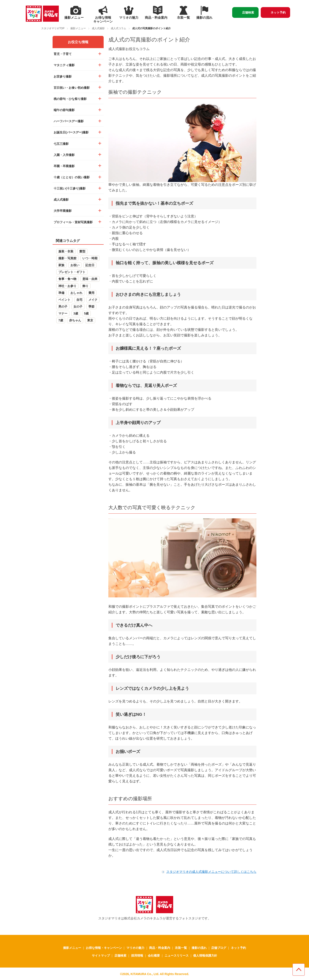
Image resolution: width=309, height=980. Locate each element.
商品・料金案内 (160, 948)
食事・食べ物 (67, 279)
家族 (61, 265)
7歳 (61, 320)
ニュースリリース (177, 956)
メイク (93, 300)
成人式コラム (118, 28)
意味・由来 (90, 279)
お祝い (75, 265)
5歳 (86, 313)
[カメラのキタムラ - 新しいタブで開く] (51, 14)
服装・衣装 (66, 251)
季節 (91, 307)
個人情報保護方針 (205, 956)
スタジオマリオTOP (53, 28)
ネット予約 (278, 12)
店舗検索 (248, 12)
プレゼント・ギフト (72, 272)
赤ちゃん (75, 320)
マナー (63, 313)
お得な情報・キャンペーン (104, 948)
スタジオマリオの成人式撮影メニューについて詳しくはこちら (211, 872)
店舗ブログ (219, 948)
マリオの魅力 (135, 948)
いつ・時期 (90, 258)
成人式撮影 (98, 28)
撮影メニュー (78, 28)
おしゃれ (76, 293)
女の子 (78, 307)
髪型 (82, 251)
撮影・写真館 (67, 258)
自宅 (79, 300)
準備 (61, 293)
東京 (90, 320)
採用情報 (137, 956)
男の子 (63, 307)
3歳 (76, 313)
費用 (91, 293)
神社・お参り (67, 286)
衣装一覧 (181, 948)
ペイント (64, 300)
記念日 (90, 265)
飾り (85, 286)
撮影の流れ (199, 948)
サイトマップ (101, 956)
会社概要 (154, 956)
